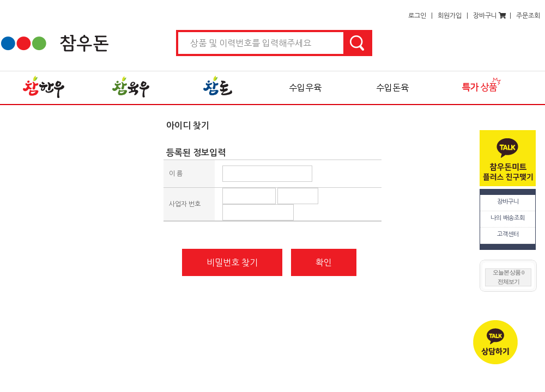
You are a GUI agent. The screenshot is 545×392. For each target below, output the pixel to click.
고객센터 (508, 234)
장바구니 (508, 202)
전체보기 (508, 282)
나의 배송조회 (508, 218)
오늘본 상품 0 (508, 272)
